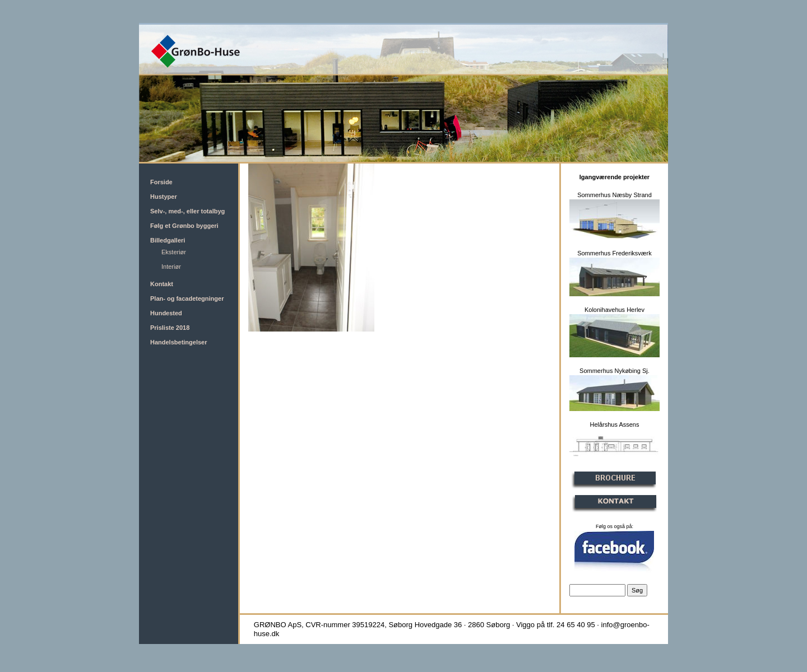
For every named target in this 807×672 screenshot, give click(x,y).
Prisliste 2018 (170, 328)
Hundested (166, 313)
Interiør (171, 267)
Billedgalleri (168, 240)
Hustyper (164, 197)
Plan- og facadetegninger (187, 298)
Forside (161, 182)
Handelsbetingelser (178, 342)
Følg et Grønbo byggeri (184, 226)
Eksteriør (174, 252)
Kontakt (162, 284)
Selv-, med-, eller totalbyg (187, 211)
